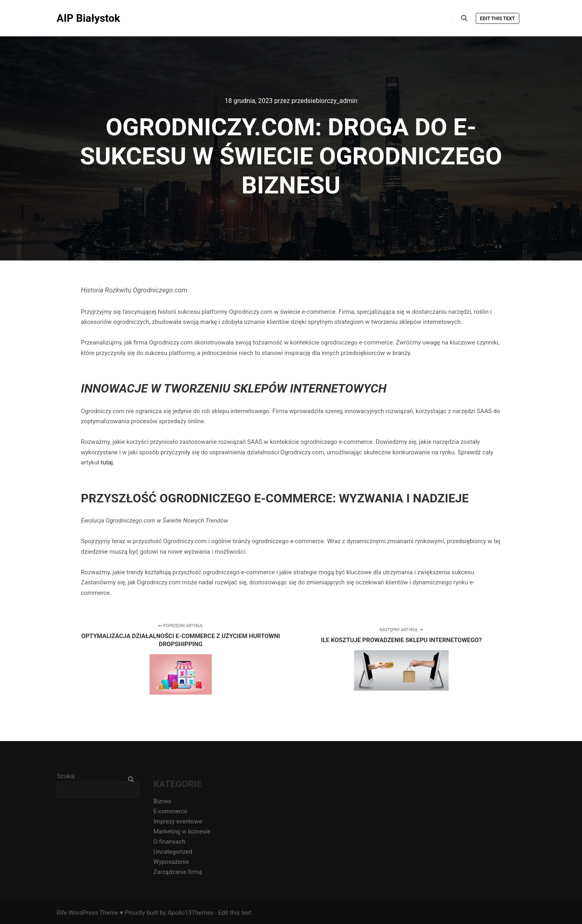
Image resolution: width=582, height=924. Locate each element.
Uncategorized (173, 852)
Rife (62, 913)
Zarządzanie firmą (177, 872)
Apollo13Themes (190, 913)
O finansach (169, 842)
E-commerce (170, 811)
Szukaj (66, 776)
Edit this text (498, 19)
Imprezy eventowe (178, 821)
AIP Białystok (88, 18)
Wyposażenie (171, 862)
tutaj (107, 462)
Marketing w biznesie (182, 832)
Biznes (162, 801)
